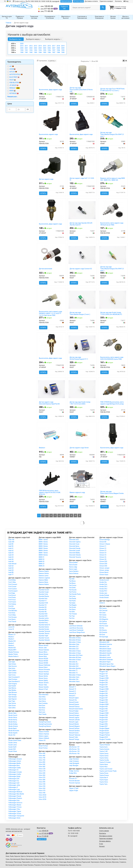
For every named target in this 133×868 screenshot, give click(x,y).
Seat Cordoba (43, 703)
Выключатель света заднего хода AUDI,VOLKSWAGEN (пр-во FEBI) (112, 358)
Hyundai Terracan (44, 631)
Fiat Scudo (73, 607)
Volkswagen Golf (14, 783)
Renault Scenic (74, 733)
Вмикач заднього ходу (77, 492)
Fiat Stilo (72, 612)
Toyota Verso (104, 782)
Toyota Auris (103, 747)
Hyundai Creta (43, 594)
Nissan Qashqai (44, 674)
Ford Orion (12, 613)
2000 (22, 48)
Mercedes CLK (74, 649)
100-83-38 (45, 6)
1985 (45, 52)
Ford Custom (13, 589)
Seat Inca (42, 710)
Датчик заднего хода (46, 179)
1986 (49, 52)
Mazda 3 (11, 639)
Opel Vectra (12, 703)
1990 (22, 50)
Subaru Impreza (44, 734)
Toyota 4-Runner (105, 745)
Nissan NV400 (43, 663)
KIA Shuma (103, 630)
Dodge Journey (74, 771)
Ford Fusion (12, 602)
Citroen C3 (103, 551)
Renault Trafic (74, 737)
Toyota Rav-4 (104, 778)
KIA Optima (103, 621)
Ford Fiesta (12, 597)
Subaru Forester (44, 732)
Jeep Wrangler (74, 765)
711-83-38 (45, 11)
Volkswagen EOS (14, 779)
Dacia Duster (73, 565)
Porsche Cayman (75, 783)
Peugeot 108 (104, 676)
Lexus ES (11, 627)
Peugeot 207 (104, 685)
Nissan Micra (43, 652)
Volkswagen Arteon (15, 761)
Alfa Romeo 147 (74, 747)
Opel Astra (12, 668)
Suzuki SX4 (12, 749)
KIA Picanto (103, 624)
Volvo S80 (42, 780)
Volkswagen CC (13, 770)
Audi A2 (11, 551)
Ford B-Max (12, 580)
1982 (31, 52)
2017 (54, 46)
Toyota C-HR (103, 751)
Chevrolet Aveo (74, 540)
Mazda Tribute (13, 654)
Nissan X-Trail (43, 689)
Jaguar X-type (74, 790)
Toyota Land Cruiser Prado (108, 771)
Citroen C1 (103, 546)
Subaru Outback (44, 738)
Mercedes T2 (73, 673)
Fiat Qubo (72, 603)
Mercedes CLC (74, 646)
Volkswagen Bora (14, 765)
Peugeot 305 (104, 693)
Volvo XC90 (42, 799)
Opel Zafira (12, 708)
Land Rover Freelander (76, 630)
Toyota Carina (104, 756)
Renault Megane (74, 726)
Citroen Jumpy (104, 570)
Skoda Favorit (13, 715)
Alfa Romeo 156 (74, 749)
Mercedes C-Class (75, 642)
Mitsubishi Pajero (105, 662)
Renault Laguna (74, 717)
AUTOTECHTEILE (15, 74)
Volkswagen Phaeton (15, 798)
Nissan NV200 (43, 659)
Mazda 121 (12, 635)
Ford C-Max (12, 582)
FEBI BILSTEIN (15, 83)
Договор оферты (105, 841)
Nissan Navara (43, 654)
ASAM (12, 69)
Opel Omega (12, 695)
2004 (40, 48)
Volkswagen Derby (14, 776)
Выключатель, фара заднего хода (50, 90)
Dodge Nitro (73, 773)
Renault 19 (73, 689)
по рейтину (52, 61)
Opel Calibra (12, 671)
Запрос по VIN (42, 839)
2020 (22, 44)
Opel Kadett (12, 686)
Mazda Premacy (14, 652)
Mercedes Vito (74, 679)
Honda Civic (103, 584)
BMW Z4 (42, 566)
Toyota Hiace (104, 764)
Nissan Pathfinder (45, 665)
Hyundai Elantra (44, 596)
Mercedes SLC (74, 664)
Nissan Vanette (44, 687)
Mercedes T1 (73, 671)
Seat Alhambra (44, 695)
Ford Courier (12, 587)
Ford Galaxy (12, 604)
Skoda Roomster (14, 731)
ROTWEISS (13, 93)
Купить (43, 104)
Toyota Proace (104, 775)
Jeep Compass (74, 761)
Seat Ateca (42, 701)
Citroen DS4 (103, 564)
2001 (26, 48)
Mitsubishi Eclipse (105, 649)
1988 (58, 52)
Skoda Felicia (13, 717)
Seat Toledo (43, 714)
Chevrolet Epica (74, 546)
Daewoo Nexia (43, 582)
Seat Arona (42, 699)
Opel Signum (13, 699)
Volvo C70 (42, 771)
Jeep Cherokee (74, 759)
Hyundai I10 (43, 605)
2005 (45, 48)
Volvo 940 (42, 764)
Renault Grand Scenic (76, 709)
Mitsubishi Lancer (105, 657)
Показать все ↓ (13, 97)
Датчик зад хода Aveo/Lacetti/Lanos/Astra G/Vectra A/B (81, 90)
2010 (22, 46)
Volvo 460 (42, 756)
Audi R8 (11, 572)
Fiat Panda (73, 599)
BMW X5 (42, 561)
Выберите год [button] (16, 39)
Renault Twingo (74, 739)
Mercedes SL (73, 662)
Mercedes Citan (74, 644)
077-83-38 (46, 9)
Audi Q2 (11, 566)
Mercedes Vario (74, 677)
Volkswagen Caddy (15, 768)
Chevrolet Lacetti (75, 551)
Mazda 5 (11, 643)
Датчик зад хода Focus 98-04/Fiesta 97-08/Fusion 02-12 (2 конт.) (112, 90)
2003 (35, 48)
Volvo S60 (42, 775)
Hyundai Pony (43, 623)
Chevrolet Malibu (75, 553)
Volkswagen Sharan (15, 805)
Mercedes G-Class (75, 653)
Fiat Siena (72, 609)
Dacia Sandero (74, 571)
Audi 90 (11, 546)
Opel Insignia (13, 684)
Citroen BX (103, 542)
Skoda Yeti (12, 735)
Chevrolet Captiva (75, 542)
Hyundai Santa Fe (44, 625)
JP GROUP (13, 85)
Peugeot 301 (104, 691)
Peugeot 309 (104, 702)
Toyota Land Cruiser (106, 769)
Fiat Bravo (72, 583)
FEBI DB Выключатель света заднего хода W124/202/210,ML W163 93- (50, 492)
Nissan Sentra (43, 676)
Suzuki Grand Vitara (15, 740)
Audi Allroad (12, 564)
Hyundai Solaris (44, 627)
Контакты (118, 1)
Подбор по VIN (64, 8)
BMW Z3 (42, 564)
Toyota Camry (104, 754)
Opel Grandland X (14, 681)
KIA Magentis (104, 619)
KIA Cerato (103, 615)
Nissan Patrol (43, 667)
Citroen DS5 (103, 566)
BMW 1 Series (43, 540)
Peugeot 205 (104, 680)
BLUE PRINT (13, 77)
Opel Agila (12, 662)
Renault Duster (74, 702)
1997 (54, 50)
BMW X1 (42, 557)
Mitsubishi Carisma (106, 644)
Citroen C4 (103, 553)
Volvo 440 (42, 753)
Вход (126, 1)
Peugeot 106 (104, 672)
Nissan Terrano (44, 683)
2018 (58, 46)
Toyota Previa (104, 773)
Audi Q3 (11, 568)
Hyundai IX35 (43, 616)
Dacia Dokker (73, 562)
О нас (101, 844)
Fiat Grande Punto (75, 594)
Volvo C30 (42, 769)
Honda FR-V (103, 591)
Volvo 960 (42, 767)
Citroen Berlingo (105, 540)
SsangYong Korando (45, 724)
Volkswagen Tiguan (15, 811)
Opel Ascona (13, 666)
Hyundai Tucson (44, 638)
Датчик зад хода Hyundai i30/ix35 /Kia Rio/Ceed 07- (81, 224)
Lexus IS (11, 629)
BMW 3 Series (43, 544)
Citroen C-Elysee (105, 544)
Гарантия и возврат (106, 1)
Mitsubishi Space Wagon (107, 666)
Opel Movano (13, 692)
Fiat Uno (72, 618)
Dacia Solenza (74, 573)
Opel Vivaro (12, 706)
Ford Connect (13, 584)
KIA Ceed (102, 613)
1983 (35, 52)
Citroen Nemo (104, 572)
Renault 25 (73, 693)
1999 (63, 50)
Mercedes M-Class (75, 657)
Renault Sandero (74, 731)
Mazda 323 (12, 641)
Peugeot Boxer (104, 731)
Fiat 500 (72, 579)
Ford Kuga (12, 608)
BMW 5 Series (43, 548)
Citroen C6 (103, 557)
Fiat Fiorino (73, 592)
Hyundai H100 (43, 603)
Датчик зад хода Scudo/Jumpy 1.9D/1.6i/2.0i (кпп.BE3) (80, 403)
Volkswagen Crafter (15, 774)
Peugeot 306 (104, 696)
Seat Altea (42, 697)
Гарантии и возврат (106, 839)
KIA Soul (102, 635)
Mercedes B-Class (75, 640)
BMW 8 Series (43, 555)
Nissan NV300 (43, 661)
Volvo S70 (42, 777)
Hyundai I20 (43, 607)
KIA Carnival (103, 610)
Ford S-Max (12, 615)
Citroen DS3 (103, 561)
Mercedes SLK (74, 666)
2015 (45, 46)
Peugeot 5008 (104, 713)
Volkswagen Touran (15, 814)
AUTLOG (12, 72)
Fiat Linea (72, 596)
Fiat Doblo (72, 588)
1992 (31, 50)
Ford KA (11, 606)
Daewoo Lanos (44, 576)
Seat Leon (42, 712)
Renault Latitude (74, 720)
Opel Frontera (13, 679)
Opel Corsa (12, 675)
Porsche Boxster (74, 781)
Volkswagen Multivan (15, 792)
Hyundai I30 (43, 609)
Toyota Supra (104, 780)
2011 (26, 46)
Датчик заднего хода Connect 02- (81, 269)
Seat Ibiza (42, 708)
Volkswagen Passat (15, 796)
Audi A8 (11, 561)
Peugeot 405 (104, 707)
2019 (63, 46)
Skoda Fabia (12, 713)
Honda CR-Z (103, 589)
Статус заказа (78, 1)
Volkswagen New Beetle (16, 794)
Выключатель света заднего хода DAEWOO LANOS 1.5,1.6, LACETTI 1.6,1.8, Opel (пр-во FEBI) (51, 313)
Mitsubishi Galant (105, 651)
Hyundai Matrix (44, 620)
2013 (35, 46)
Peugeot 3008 (104, 689)
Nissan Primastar (44, 670)
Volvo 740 (42, 758)
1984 (40, 52)
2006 (49, 48)
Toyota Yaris (103, 784)
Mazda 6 (11, 645)
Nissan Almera (43, 645)
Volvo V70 (42, 791)
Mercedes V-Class (75, 675)
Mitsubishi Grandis (105, 653)
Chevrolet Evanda (75, 548)
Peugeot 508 (104, 715)
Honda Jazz (103, 593)
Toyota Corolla (104, 760)
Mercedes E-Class (75, 651)
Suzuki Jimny (13, 743)
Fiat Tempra (73, 614)
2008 (58, 48)
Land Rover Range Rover (77, 632)
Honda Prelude (104, 595)
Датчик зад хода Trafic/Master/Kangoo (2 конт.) (80, 313)
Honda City (103, 582)
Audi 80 (11, 544)
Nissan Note (43, 656)
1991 (26, 50)
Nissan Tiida (43, 685)
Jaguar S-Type (74, 788)
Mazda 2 (11, 637)
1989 (63, 52)
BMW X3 (42, 559)
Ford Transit (12, 622)
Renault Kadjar (74, 711)
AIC (11, 66)
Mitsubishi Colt (104, 646)
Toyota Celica (104, 758)
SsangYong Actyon (45, 722)
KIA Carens (103, 608)
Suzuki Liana (13, 745)
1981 (26, 52)
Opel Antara (12, 664)
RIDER (11, 91)
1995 (45, 50)
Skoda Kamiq (13, 720)
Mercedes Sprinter (75, 668)
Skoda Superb (13, 733)
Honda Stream (104, 597)
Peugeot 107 (104, 674)
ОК (28, 109)
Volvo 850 (42, 762)
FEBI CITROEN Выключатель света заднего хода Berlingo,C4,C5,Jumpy (112, 403)
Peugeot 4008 (104, 704)
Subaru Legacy (44, 736)
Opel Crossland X (14, 677)
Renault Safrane (74, 728)
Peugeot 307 (104, 698)
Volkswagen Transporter (16, 816)
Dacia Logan (73, 569)
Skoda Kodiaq (13, 724)
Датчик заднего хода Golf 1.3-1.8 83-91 (82, 179)
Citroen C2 (103, 548)
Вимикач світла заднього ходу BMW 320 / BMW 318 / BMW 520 (113, 179)
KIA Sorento (103, 632)
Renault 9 (72, 696)
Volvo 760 (42, 760)
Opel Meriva (12, 688)
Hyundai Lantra (44, 618)
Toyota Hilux (103, 767)
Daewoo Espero (44, 571)
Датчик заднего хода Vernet (79, 448)
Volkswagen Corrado (15, 772)
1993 (35, 50)
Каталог (102, 846)
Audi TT (11, 575)
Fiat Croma (73, 585)
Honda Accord (104, 580)
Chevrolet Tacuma (75, 557)
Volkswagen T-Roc (14, 809)
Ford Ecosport (13, 591)
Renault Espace (74, 704)
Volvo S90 (42, 782)
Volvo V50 (42, 786)
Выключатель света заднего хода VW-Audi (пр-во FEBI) (112, 224)
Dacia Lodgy (73, 567)
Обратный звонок (66, 1)
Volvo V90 (42, 793)
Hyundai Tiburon (44, 633)
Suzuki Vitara (13, 751)
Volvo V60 (42, 788)
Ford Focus (12, 600)
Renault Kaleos (74, 713)
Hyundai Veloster (44, 640)
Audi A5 (11, 557)
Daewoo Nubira (44, 584)
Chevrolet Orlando (75, 555)
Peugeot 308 (104, 700)
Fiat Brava (72, 581)
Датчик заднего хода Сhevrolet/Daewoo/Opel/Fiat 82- (50, 403)
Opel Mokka (12, 690)
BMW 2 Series (43, 542)
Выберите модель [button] (53, 39)
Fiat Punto (72, 601)
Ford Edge (12, 593)
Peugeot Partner (105, 735)
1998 (58, 50)
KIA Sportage (104, 637)
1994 (40, 50)
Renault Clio (73, 700)
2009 (63, 48)
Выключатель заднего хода (48, 134)
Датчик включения (46, 269)
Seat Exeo (42, 706)
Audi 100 (11, 540)
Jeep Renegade (74, 763)
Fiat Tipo (72, 616)
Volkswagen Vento (14, 818)
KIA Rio (102, 628)
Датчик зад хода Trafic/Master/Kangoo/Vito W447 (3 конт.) (112, 134)
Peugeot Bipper (104, 728)
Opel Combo (12, 673)
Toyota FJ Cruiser (105, 762)
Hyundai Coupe (44, 592)
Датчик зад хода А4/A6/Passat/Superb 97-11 (79, 358)
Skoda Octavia (13, 726)
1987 (54, 52)
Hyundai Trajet (43, 636)
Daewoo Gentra (44, 573)
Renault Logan (74, 722)
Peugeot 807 (104, 726)
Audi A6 (11, 559)
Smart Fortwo (43, 748)
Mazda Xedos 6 (13, 656)
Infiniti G (102, 603)
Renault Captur (74, 698)
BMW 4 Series (43, 546)
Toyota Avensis (104, 749)
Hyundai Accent (44, 590)
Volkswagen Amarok (15, 759)
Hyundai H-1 (43, 601)
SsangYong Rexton (45, 726)
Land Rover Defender (76, 626)
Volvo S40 (42, 773)
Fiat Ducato (73, 590)
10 (75, 515)
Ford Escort (12, 595)
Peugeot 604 (104, 717)
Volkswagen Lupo (14, 790)
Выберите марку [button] (34, 39)
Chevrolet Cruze (74, 544)
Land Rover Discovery (76, 628)
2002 (31, 48)
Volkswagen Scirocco (15, 803)
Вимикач (42, 448)
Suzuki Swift (12, 747)
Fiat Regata (73, 605)
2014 (40, 46)
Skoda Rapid (12, 728)
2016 (49, 46)
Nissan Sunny (43, 678)
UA (9, 1)
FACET (12, 80)
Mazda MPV (12, 650)
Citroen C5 (103, 555)
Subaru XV (42, 740)
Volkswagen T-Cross (15, 807)
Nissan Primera (44, 672)
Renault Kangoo (74, 715)
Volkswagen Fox (14, 781)
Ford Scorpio (13, 617)
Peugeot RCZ (104, 737)
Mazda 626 (12, 648)
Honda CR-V (103, 587)
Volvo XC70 (42, 797)
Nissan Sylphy (43, 680)
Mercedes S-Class (75, 660)
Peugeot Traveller (105, 739)
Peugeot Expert (104, 733)
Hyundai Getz (43, 599)
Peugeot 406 (104, 709)
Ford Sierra (12, 619)
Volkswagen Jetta (14, 785)
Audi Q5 (11, 570)
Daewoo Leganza (44, 578)
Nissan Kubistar (44, 650)
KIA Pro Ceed (104, 626)
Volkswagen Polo (14, 800)
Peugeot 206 (104, 683)
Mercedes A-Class (75, 638)
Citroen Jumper (104, 568)
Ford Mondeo (13, 611)
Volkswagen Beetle (15, 763)
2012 (31, 46)
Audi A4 (11, 555)
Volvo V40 (42, 784)
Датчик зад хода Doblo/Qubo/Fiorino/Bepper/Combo (112, 492)
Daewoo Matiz (43, 580)
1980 (22, 52)
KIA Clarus (103, 617)
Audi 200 (11, 542)
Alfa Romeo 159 (74, 751)
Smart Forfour (43, 746)
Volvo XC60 (42, 795)
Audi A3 (11, 553)
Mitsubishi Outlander (106, 660)
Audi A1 (11, 548)
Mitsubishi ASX (104, 642)
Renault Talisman (75, 735)
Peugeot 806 (104, 724)
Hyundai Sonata (44, 629)
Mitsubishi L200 (105, 655)
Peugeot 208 (104, 687)
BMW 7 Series (43, 553)
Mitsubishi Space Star (107, 664)
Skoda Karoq (13, 722)
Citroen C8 (103, 559)
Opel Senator (13, 697)
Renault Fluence (74, 707)
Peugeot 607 (104, 722)
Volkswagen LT (13, 787)
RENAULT (14, 88)
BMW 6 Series (43, 551)
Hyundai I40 (43, 612)
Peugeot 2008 (104, 678)
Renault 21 (73, 691)
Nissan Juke (43, 648)
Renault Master (74, 724)
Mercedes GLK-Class (76, 655)
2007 (54, 48)
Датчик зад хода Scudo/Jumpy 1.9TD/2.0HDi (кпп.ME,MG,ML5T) (111, 313)
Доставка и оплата (91, 1)
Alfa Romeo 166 (74, 754)
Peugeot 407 (104, 711)
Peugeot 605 (104, 720)
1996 (49, 50)
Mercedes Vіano (74, 681)
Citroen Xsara (104, 575)
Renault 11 (73, 687)
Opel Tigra (12, 701)
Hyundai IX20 (43, 614)
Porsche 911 (73, 778)
